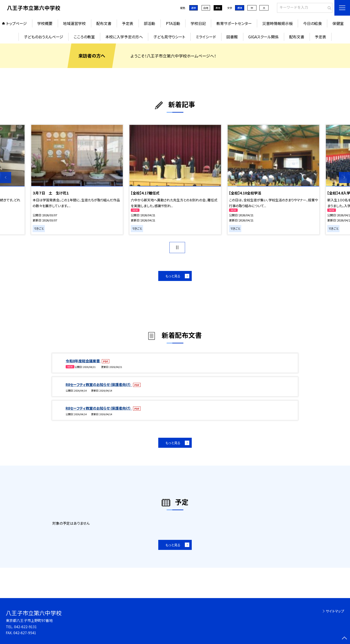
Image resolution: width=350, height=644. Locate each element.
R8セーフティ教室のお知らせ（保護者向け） (99, 384)
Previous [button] (6, 178)
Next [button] (344, 178)
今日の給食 (312, 23)
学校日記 (198, 23)
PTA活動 (173, 23)
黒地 (218, 8)
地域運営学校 (74, 23)
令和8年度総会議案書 (83, 361)
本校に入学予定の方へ (124, 37)
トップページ (17, 23)
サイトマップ (335, 611)
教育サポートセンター (234, 23)
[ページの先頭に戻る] (344, 638)
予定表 (128, 23)
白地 (206, 8)
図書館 (232, 37)
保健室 (338, 23)
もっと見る (173, 276)
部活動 (149, 23)
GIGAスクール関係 (263, 37)
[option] (77, 180)
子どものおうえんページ (44, 37)
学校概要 (45, 23)
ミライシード (206, 37)
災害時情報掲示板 (277, 23)
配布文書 (104, 23)
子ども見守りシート (169, 37)
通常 (194, 8)
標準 (240, 8)
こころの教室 (84, 37)
